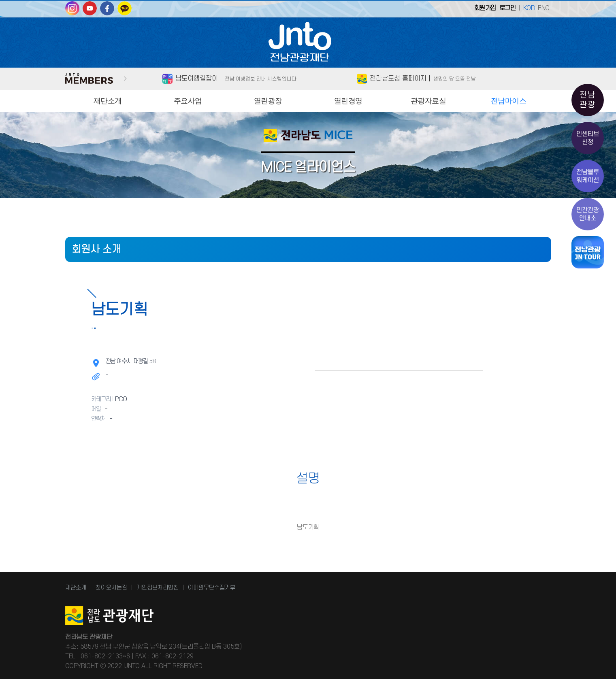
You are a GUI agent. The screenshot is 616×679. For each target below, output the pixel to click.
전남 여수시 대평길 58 (131, 361)
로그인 (508, 8)
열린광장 (268, 101)
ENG (544, 8)
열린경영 (348, 101)
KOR (529, 8)
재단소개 (108, 101)
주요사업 (188, 101)
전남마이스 (509, 101)
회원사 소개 (96, 249)
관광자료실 (428, 101)
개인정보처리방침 (158, 588)
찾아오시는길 (111, 588)
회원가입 (485, 8)
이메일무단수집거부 (212, 588)
